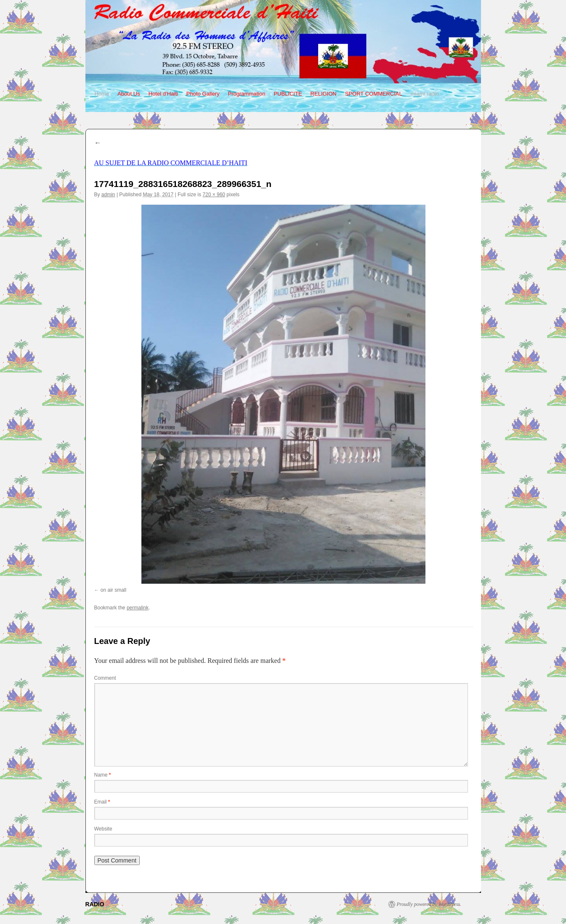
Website (103, 829)
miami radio (425, 94)
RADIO (95, 904)
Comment (105, 678)
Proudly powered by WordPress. (429, 904)
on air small (113, 590)
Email (102, 802)
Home (102, 94)
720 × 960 (214, 195)
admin (108, 195)
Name (103, 775)
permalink (138, 608)
